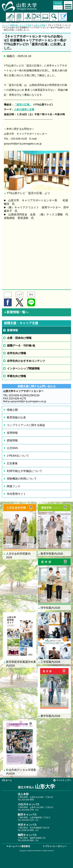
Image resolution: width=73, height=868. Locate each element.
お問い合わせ (36, 17)
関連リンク (14, 486)
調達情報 (12, 440)
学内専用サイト (16, 494)
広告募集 (12, 463)
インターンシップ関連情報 (23, 368)
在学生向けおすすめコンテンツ (26, 361)
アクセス (28, 17)
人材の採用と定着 (24, 109)
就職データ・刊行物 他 (21, 346)
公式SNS (12, 448)
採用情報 (12, 433)
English (58, 8)
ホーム (5, 25)
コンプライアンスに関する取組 (26, 425)
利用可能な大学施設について (25, 471)
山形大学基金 (63, 17)
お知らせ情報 (40, 25)
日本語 (58, 3)
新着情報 (12, 330)
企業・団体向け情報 (19, 338)
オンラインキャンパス (45, 17)
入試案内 (10, 17)
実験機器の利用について (22, 479)
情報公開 (12, 410)
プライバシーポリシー (56, 846)
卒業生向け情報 (17, 376)
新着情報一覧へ (16, 312)
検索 (54, 17)
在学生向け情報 (17, 353)
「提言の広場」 (23, 105)
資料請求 (19, 17)
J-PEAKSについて (18, 456)
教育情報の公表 (16, 417)
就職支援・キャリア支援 (21, 25)
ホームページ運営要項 (19, 846)
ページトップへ (64, 780)
